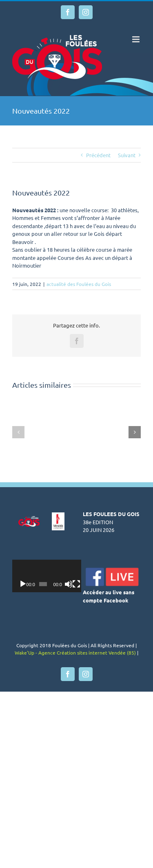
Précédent (98, 155)
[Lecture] (23, 584)
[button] (18, 432)
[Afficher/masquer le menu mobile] (136, 39)
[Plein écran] (84, 584)
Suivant (127, 155)
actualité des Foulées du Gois (79, 284)
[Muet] (75, 584)
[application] (51, 576)
